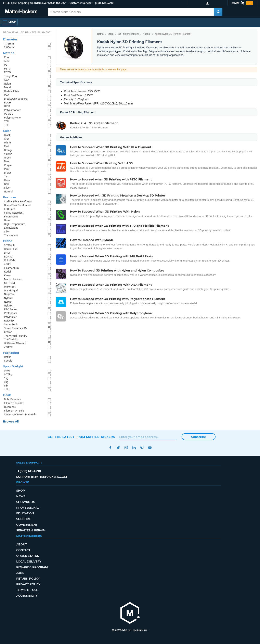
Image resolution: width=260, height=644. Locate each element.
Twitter (118, 448)
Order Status (28, 556)
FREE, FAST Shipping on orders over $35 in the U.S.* (35, 3)
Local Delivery (29, 561)
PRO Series (11, 309)
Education (25, 513)
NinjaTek (9, 294)
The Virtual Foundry (16, 336)
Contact (23, 550)
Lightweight (11, 228)
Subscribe (199, 437)
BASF (7, 253)
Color (7, 131)
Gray (7, 139)
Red (6, 146)
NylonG (8, 298)
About (22, 544)
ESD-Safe (9, 209)
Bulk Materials (12, 399)
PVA (6, 95)
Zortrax (8, 347)
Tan (6, 176)
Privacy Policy (28, 584)
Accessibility (27, 596)
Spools (8, 361)
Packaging (11, 353)
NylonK (8, 302)
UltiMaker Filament (15, 343)
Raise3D (9, 321)
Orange (8, 150)
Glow (7, 220)
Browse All (11, 421)
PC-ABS (9, 114)
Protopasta (11, 313)
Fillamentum (11, 268)
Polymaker (10, 317)
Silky (7, 232)
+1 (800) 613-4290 (103, 3)
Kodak (146, 34)
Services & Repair (30, 530)
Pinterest (142, 448)
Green (8, 158)
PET (6, 65)
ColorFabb (10, 260)
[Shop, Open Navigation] (9, 22)
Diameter (10, 39)
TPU (6, 121)
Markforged (11, 291)
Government (27, 525)
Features (10, 197)
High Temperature (15, 224)
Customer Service (80, 3)
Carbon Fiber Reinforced (18, 201)
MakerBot (10, 287)
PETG (7, 69)
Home (100, 34)
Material (9, 53)
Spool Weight (13, 366)
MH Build (9, 283)
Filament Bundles (14, 403)
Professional (28, 508)
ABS (6, 61)
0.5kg (7, 371)
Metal (7, 87)
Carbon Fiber (12, 91)
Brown (8, 173)
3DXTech (9, 245)
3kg (6, 382)
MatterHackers (13, 279)
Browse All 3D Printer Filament (27, 32)
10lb (7, 389)
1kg (6, 378)
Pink (7, 169)
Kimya (8, 275)
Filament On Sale (14, 411)
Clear (7, 180)
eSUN (7, 264)
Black (7, 135)
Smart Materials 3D (15, 328)
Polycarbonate (12, 110)
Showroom (26, 502)
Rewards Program (32, 567)
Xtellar (8, 332)
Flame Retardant (14, 213)
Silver (7, 188)
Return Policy (28, 579)
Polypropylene (12, 118)
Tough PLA (10, 76)
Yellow (8, 154)
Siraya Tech (11, 324)
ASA (7, 80)
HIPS (7, 106)
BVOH (8, 103)
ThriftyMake (11, 339)
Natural (8, 192)
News (21, 496)
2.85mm (9, 47)
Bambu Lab (11, 249)
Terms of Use (27, 590)
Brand (8, 241)
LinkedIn (134, 448)
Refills (8, 357)
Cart (242, 3)
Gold (7, 184)
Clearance (10, 407)
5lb (6, 386)
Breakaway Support (15, 99)
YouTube (150, 448)
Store (111, 34)
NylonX (8, 306)
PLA (6, 57)
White (7, 143)
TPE (6, 125)
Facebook (110, 448)
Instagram (126, 448)
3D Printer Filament (128, 34)
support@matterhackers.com (42, 477)
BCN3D (8, 257)
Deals (7, 395)
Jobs (20, 573)
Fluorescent (11, 217)
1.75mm (9, 44)
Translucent (11, 235)
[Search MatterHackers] (218, 12)
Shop (21, 491)
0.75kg (8, 374)
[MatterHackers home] (130, 613)
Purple (8, 165)
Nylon (7, 84)
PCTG (7, 72)
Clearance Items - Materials (20, 414)
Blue (7, 161)
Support (23, 519)
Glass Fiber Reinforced (17, 205)
